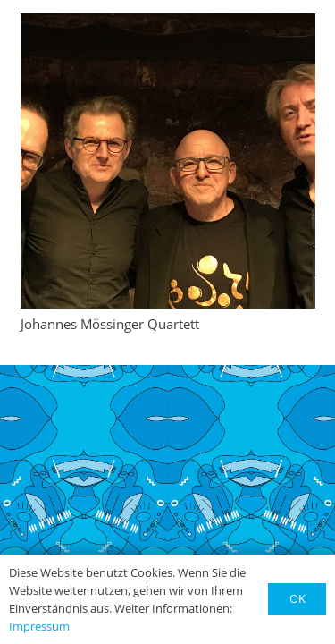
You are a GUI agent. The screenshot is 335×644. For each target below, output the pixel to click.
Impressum (39, 626)
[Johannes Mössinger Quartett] (168, 161)
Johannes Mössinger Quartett (110, 324)
